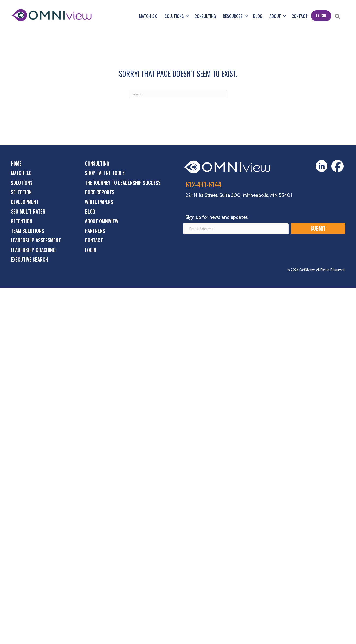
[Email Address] (236, 229)
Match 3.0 (21, 173)
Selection (21, 192)
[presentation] (220, 248)
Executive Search (29, 259)
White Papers (99, 202)
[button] (187, 16)
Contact (94, 240)
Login (91, 250)
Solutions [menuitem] (174, 16)
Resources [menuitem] (233, 16)
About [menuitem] (275, 16)
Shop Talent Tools (105, 173)
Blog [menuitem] (258, 16)
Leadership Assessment (36, 240)
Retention (22, 221)
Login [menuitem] (321, 16)
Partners (95, 231)
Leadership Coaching (33, 250)
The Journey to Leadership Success (123, 183)
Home (16, 163)
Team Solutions (27, 231)
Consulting (97, 163)
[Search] (178, 94)
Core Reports (100, 192)
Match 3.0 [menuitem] (148, 16)
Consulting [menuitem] (205, 16)
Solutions (22, 183)
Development (25, 202)
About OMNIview (102, 221)
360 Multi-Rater (28, 211)
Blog (90, 211)
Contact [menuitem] (300, 16)
